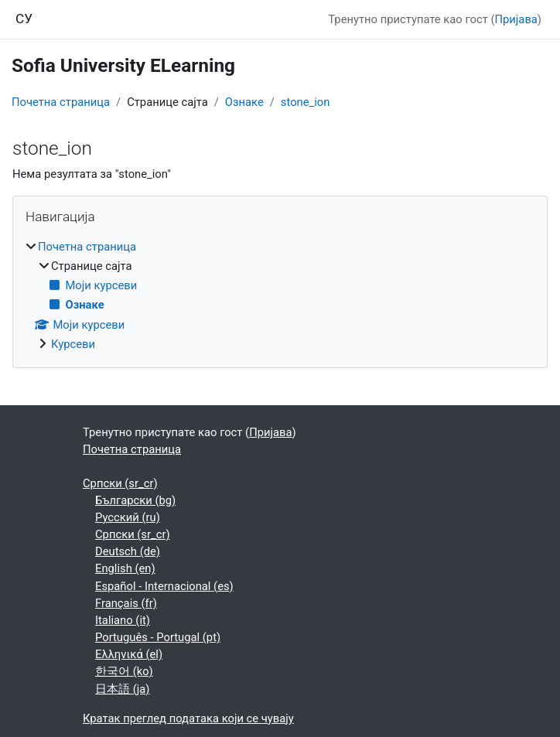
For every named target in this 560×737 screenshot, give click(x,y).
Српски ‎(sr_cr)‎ (120, 483)
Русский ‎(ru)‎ (128, 517)
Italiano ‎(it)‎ (123, 620)
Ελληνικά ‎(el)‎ (129, 654)
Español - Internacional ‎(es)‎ (164, 586)
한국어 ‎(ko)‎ (124, 671)
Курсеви (73, 344)
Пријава (516, 19)
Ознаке (244, 102)
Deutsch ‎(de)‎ (128, 551)
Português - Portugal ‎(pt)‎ (158, 637)
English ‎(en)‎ (125, 568)
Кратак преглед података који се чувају (188, 718)
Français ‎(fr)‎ (126, 603)
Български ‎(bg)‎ (135, 500)
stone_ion (306, 102)
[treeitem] (280, 295)
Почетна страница (61, 102)
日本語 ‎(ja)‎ (122, 689)
